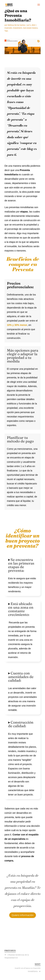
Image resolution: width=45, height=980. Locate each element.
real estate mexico (30, 28)
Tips (6, 31)
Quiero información (23, 915)
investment (17, 28)
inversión (8, 28)
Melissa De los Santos (16, 25)
